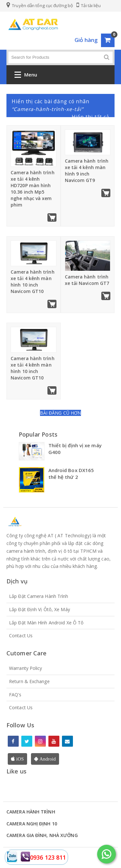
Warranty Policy (26, 668)
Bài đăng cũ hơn (61, 413)
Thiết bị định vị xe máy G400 (75, 449)
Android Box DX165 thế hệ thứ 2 (71, 474)
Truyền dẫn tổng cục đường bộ (40, 5)
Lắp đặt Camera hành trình (39, 596)
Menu (26, 76)
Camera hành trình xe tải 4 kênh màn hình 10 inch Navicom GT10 (33, 282)
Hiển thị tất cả (91, 117)
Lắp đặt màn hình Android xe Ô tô (46, 623)
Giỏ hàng (86, 40)
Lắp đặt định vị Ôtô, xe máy (40, 609)
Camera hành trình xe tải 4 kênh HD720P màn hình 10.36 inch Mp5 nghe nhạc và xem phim (33, 189)
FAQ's (15, 695)
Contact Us (21, 636)
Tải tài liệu (89, 5)
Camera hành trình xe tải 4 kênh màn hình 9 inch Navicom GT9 (87, 171)
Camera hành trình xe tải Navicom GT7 (87, 280)
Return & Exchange (29, 681)
